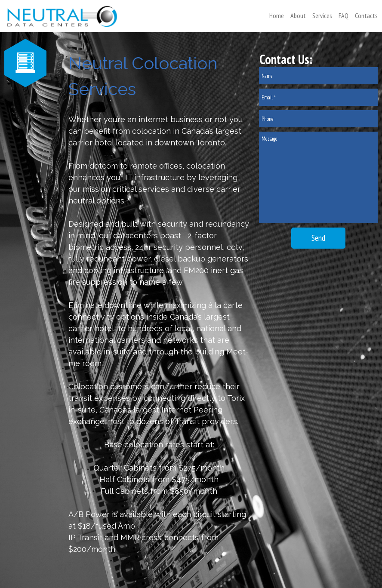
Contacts (366, 15)
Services (322, 15)
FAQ (343, 15)
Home (277, 15)
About (298, 15)
